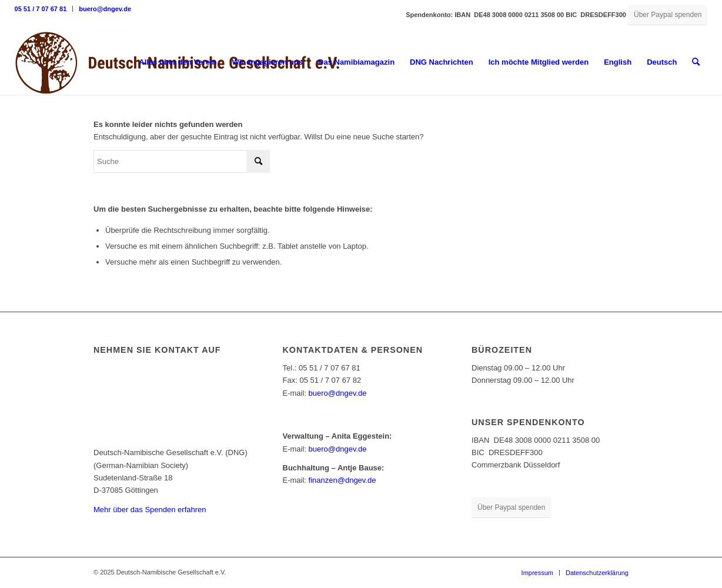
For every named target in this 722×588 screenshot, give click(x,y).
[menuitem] (44, 9)
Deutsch (662, 62)
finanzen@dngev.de (342, 480)
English (618, 62)
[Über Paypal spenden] (668, 15)
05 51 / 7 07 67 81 (41, 9)
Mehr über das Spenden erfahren (150, 510)
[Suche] (696, 62)
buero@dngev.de (105, 9)
